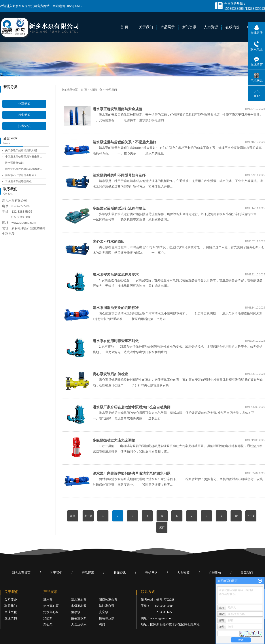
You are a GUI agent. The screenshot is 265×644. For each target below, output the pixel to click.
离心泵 (48, 624)
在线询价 (233, 27)
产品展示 (168, 27)
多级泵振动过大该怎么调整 (114, 440)
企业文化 (11, 612)
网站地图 (59, 6)
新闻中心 (97, 90)
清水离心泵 (79, 600)
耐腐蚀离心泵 (108, 600)
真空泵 (104, 612)
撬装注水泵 (79, 618)
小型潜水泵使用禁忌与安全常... (23, 157)
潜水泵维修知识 (14, 163)
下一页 (251, 516)
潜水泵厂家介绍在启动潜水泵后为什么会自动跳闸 (132, 407)
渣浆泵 (76, 612)
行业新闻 (24, 115)
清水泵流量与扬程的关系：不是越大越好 (125, 142)
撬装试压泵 (107, 618)
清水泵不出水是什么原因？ (21, 175)
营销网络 (151, 573)
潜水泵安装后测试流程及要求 (116, 275)
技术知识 (24, 126)
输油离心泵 (107, 606)
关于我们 (146, 27)
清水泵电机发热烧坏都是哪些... (23, 169)
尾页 (162, 527)
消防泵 (48, 618)
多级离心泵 (79, 606)
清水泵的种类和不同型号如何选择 (119, 175)
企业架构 (11, 618)
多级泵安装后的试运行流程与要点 (119, 208)
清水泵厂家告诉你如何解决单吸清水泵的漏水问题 (132, 473)
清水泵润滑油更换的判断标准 (116, 308)
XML (78, 6)
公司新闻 (24, 104)
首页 (73, 516)
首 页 (124, 27)
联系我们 (247, 573)
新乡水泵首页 (21, 573)
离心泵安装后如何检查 (110, 374)
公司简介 (11, 600)
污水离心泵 (51, 612)
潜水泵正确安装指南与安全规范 (117, 109)
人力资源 (211, 27)
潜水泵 (48, 600)
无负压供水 (79, 624)
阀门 (102, 624)
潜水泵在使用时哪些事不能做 (116, 341)
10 (236, 516)
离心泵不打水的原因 (109, 241)
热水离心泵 (51, 606)
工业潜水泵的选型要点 (18, 181)
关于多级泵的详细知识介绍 (21, 150)
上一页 (88, 516)
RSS (70, 6)
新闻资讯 (189, 27)
